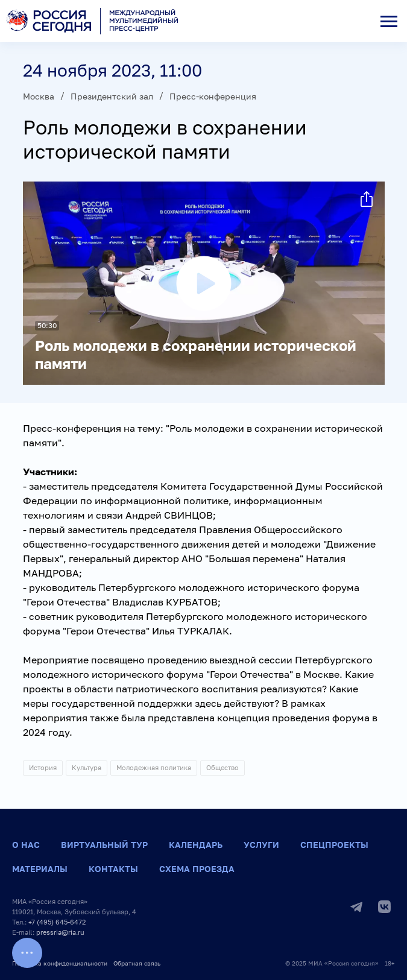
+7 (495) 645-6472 (57, 922)
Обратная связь (137, 963)
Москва (39, 96)
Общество (222, 767)
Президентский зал (112, 96)
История (43, 767)
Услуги (261, 845)
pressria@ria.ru (60, 932)
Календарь (196, 845)
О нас (26, 845)
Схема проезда (197, 869)
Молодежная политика (154, 767)
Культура (87, 767)
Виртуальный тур (104, 845)
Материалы (40, 869)
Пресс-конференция (213, 96)
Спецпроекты (334, 845)
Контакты (113, 869)
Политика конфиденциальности (60, 963)
